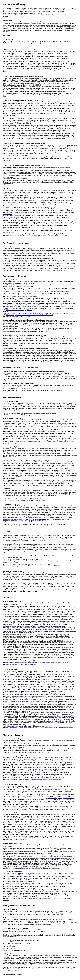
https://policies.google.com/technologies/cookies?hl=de (22, 664)
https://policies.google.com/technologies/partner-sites (22, 728)
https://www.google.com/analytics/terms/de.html (20, 663)
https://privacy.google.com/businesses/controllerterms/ (23, 297)
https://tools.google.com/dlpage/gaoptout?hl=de (61, 651)
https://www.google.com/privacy (52, 779)
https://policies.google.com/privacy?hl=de (19, 317)
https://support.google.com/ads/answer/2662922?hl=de (22, 307)
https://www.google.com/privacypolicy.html (24, 808)
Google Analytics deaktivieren (17, 659)
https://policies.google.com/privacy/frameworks (21, 628)
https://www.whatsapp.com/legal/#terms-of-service (21, 235)
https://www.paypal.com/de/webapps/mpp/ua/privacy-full (23, 415)
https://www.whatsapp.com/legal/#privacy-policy (53, 235)
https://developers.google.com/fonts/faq (48, 868)
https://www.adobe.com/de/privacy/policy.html (20, 898)
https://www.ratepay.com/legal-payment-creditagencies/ (29, 521)
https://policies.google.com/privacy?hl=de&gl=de (59, 728)
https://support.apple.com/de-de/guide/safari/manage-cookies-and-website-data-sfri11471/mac (35, 566)
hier (49, 752)
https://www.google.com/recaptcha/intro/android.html (22, 779)
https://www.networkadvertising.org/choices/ (19, 310)
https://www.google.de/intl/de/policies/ (53, 663)
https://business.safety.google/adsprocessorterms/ (52, 628)
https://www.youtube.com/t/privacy (17, 840)
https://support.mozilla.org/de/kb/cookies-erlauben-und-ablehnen (32, 564)
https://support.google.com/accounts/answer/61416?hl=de (25, 559)
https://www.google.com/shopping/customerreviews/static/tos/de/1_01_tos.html (30, 315)
